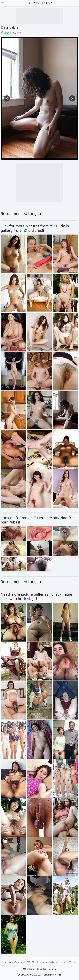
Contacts (28, 969)
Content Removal (47, 969)
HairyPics (39, 3)
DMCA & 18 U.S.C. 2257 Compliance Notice (39, 975)
